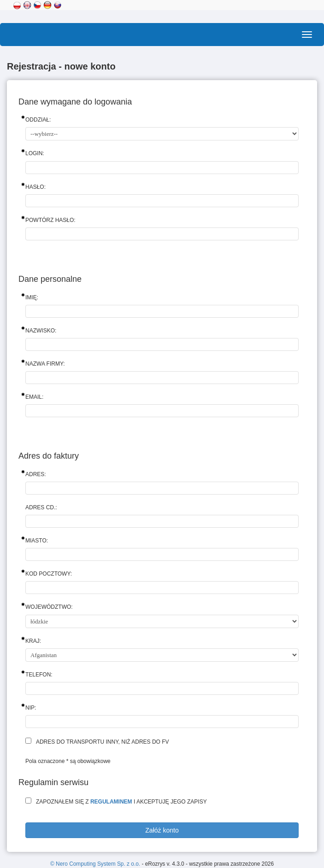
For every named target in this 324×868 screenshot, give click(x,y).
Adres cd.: (41, 507)
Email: (34, 397)
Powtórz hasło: (50, 220)
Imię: (32, 297)
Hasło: (35, 187)
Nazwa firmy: (45, 364)
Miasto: (37, 541)
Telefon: (39, 675)
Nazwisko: (41, 331)
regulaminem (111, 802)
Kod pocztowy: (49, 574)
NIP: (31, 708)
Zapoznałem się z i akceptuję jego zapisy (121, 802)
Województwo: (49, 607)
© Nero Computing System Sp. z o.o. (96, 864)
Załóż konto (162, 830)
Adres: (36, 474)
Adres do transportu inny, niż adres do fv (103, 742)
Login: (35, 153)
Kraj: (33, 641)
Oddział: (38, 120)
